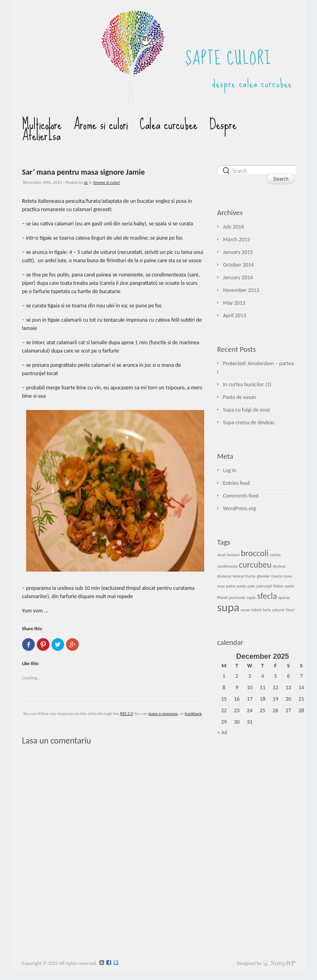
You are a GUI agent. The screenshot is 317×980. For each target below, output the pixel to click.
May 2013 (234, 303)
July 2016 (234, 227)
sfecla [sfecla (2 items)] (267, 596)
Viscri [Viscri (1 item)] (290, 610)
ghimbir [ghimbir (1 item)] (263, 576)
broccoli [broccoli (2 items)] (254, 553)
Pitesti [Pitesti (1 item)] (223, 598)
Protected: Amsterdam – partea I (256, 368)
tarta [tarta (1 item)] (267, 610)
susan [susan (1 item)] (246, 610)
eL (86, 182)
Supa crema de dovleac (249, 422)
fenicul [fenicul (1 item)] (238, 576)
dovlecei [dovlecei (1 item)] (224, 576)
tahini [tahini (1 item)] (257, 610)
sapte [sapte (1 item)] (251, 598)
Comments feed (241, 496)
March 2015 (237, 239)
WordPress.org (240, 508)
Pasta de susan (240, 397)
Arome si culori (107, 182)
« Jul (222, 732)
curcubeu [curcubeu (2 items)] (255, 565)
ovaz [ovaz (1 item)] (221, 586)
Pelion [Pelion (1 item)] (278, 586)
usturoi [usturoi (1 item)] (278, 610)
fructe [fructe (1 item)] (251, 576)
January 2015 (238, 252)
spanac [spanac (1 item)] (284, 598)
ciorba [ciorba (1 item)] (275, 555)
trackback (193, 714)
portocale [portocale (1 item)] (237, 598)
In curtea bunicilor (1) (247, 384)
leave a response (163, 714)
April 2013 (235, 316)
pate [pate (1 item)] (251, 586)
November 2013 (241, 290)
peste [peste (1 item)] (290, 586)
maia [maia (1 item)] (288, 576)
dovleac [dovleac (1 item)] (279, 566)
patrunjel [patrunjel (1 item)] (264, 586)
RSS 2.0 (126, 714)
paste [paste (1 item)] (241, 586)
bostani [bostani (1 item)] (233, 555)
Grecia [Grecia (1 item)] (277, 576)
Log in (230, 470)
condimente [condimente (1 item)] (228, 566)
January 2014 (238, 277)
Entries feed (237, 483)
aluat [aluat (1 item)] (222, 555)
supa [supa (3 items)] (228, 607)
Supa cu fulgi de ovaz (247, 410)
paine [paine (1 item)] (231, 586)
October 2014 (239, 265)
